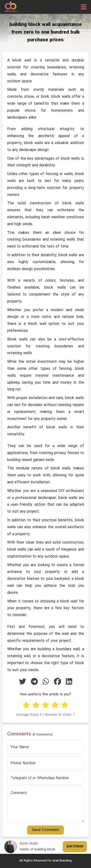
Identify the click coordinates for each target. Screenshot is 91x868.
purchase (75, 846)
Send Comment (45, 830)
